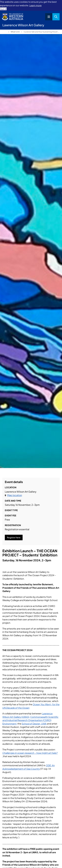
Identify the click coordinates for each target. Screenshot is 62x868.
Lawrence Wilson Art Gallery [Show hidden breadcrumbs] (5, 32)
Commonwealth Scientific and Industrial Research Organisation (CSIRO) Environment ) (30, 720)
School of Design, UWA (34, 724)
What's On (15, 32)
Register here (14, 537)
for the (56, 704)
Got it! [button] (3, 9)
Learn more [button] (35, 5)
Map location (15, 495)
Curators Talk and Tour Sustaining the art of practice (42, 32)
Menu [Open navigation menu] (49, 17)
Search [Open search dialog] (56, 17)
